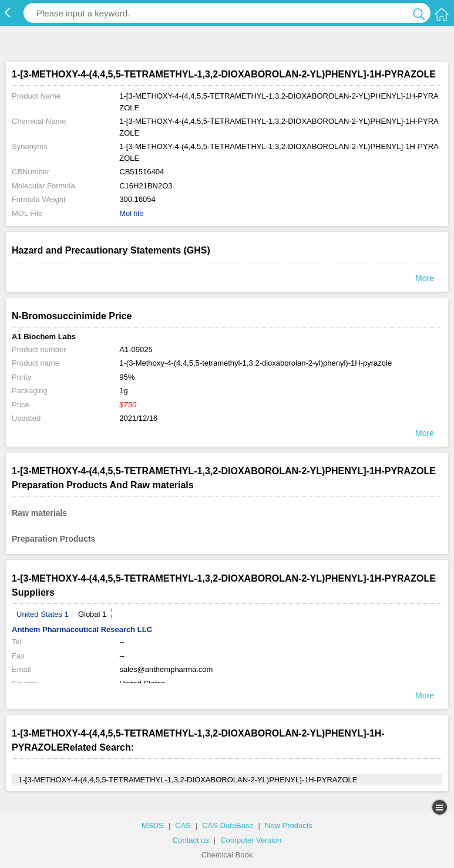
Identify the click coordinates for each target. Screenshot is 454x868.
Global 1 (92, 614)
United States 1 (43, 614)
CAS (183, 825)
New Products (289, 825)
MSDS (153, 825)
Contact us (191, 840)
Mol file (131, 213)
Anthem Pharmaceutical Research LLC (82, 629)
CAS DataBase (228, 825)
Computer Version (251, 840)
